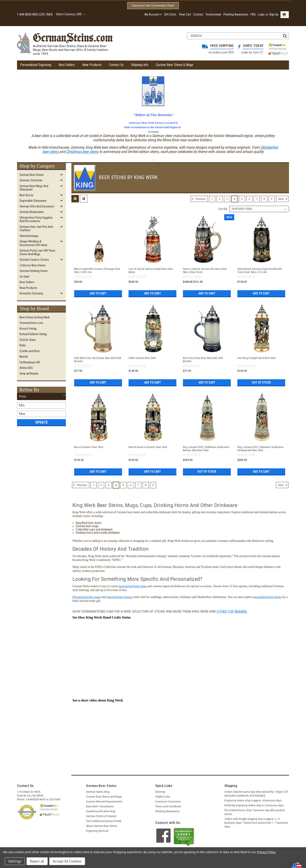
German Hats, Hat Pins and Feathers (36, 229)
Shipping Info (140, 65)
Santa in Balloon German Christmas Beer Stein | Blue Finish (205, 271)
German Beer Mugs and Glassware (34, 188)
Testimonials (213, 14)
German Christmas (31, 180)
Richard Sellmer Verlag (33, 334)
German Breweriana (32, 212)
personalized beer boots (267, 597)
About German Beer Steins (102, 826)
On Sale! (25, 277)
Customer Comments (168, 802)
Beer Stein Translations (100, 806)
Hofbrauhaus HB (30, 362)
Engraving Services (97, 831)
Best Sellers (67, 65)
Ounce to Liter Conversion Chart (153, 6)
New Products (92, 65)
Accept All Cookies (67, 861)
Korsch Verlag (28, 329)
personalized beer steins (133, 586)
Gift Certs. (170, 14)
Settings (15, 861)
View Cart (185, 14)
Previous (198, 199)
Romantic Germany (31, 293)
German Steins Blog (98, 792)
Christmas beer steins (82, 152)
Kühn (23, 345)
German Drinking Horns (34, 271)
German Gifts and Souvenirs (37, 206)
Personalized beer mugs (87, 597)
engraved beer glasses (119, 597)
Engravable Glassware (33, 201)
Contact (198, 14)
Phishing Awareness (236, 14)
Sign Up (274, 14)
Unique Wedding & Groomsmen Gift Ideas (33, 243)
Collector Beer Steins (33, 265)
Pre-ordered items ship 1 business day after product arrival (255, 812)
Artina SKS (26, 368)
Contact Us (116, 65)
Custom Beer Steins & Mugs (174, 65)
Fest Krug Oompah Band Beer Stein (257, 358)
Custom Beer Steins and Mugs (104, 797)
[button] (41, 396)
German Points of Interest (101, 816)
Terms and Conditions (168, 806)
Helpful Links (163, 797)
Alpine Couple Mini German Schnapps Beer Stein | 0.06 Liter (97, 271)
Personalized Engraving (36, 65)
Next (283, 199)
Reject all (37, 861)
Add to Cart (98, 293)
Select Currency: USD (70, 14)
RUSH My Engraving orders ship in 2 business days (254, 805)
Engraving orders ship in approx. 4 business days (253, 801)
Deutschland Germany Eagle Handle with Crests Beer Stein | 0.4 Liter (260, 271)
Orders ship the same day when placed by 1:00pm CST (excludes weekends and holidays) (256, 794)
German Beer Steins (32, 175)
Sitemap (160, 792)
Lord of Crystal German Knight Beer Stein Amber (151, 271)
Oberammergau (29, 236)
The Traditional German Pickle (104, 821)
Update (42, 422)
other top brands (232, 612)
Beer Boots (26, 195)
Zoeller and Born (30, 351)
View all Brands (29, 374)
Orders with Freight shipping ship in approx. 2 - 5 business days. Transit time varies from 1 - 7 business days (256, 823)
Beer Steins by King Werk (35, 317)
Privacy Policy (266, 852)
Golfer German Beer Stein (142, 358)
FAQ (253, 14)
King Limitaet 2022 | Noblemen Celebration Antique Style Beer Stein (206, 449)
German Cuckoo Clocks (34, 260)
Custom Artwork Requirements (104, 802)
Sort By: (223, 209)
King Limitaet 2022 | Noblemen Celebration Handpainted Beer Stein (261, 449)
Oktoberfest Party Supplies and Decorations (36, 219)
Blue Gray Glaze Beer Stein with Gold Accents (203, 360)
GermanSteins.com (31, 323)
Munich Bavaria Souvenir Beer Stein (148, 447)
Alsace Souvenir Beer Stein (89, 447)
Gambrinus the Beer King (101, 811)
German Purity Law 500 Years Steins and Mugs (37, 252)
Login (261, 14)
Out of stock (261, 382)
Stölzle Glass (28, 340)
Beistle (24, 357)
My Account (153, 14)
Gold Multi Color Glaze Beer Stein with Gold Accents (98, 360)
